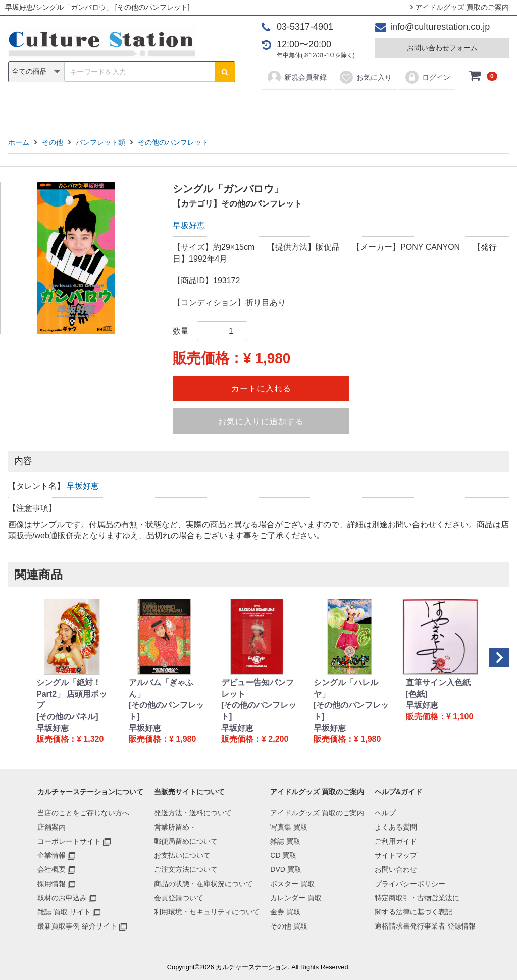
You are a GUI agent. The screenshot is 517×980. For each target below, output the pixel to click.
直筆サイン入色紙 (438, 682)
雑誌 (153, 107)
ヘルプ (385, 813)
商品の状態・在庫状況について (203, 884)
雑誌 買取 (285, 841)
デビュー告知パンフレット (257, 688)
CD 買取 (283, 855)
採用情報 (51, 884)
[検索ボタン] (225, 72)
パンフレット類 (100, 142)
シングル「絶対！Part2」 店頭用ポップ (72, 694)
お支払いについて (182, 855)
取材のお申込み (62, 898)
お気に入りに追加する (261, 421)
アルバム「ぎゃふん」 (161, 688)
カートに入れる (261, 389)
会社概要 (51, 869)
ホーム (19, 142)
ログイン (427, 77)
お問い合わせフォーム (442, 48)
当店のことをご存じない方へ (83, 813)
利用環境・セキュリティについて (207, 912)
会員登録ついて (179, 898)
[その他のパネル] (67, 717)
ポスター (262, 107)
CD (186, 107)
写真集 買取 (289, 827)
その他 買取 (289, 926)
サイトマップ (396, 855)
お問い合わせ (396, 869)
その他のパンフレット (173, 142)
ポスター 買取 (292, 884)
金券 (364, 107)
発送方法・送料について (193, 813)
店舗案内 (51, 827)
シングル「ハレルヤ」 (346, 688)
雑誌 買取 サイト (64, 912)
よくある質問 (396, 827)
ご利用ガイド (396, 841)
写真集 (115, 107)
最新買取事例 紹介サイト (77, 926)
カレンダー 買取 (296, 898)
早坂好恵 (189, 225)
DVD (219, 107)
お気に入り (365, 77)
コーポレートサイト (69, 841)
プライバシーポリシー (410, 884)
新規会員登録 (297, 77)
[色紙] (417, 694)
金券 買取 (285, 912)
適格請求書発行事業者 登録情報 (425, 926)
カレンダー (317, 107)
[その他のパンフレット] (166, 711)
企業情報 (51, 855)
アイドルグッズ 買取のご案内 (460, 7)
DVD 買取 (286, 869)
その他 (402, 107)
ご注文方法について (186, 869)
